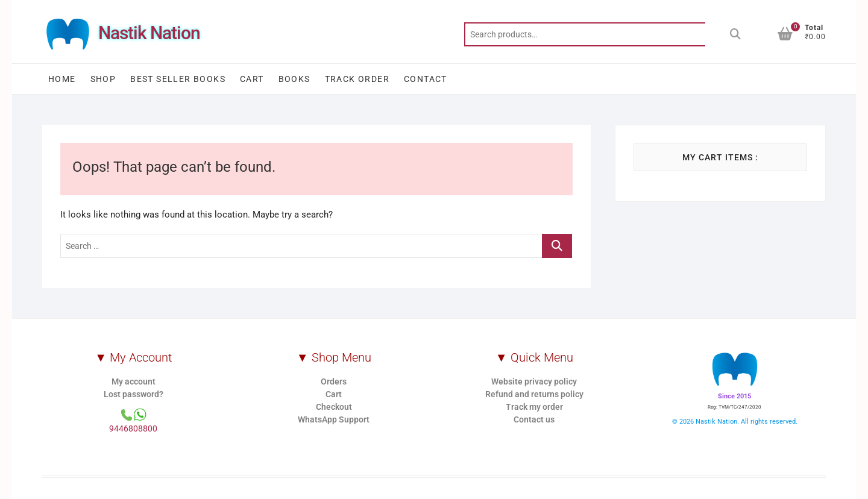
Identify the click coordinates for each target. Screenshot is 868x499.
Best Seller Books (178, 79)
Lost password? (134, 394)
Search (735, 34)
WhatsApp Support (334, 419)
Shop (103, 79)
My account (134, 381)
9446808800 (133, 428)
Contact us (534, 419)
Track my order (534, 407)
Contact (426, 79)
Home (62, 79)
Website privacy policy (534, 381)
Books (294, 79)
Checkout (334, 407)
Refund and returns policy (534, 394)
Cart (252, 79)
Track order (357, 79)
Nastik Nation (149, 33)
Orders (334, 381)
